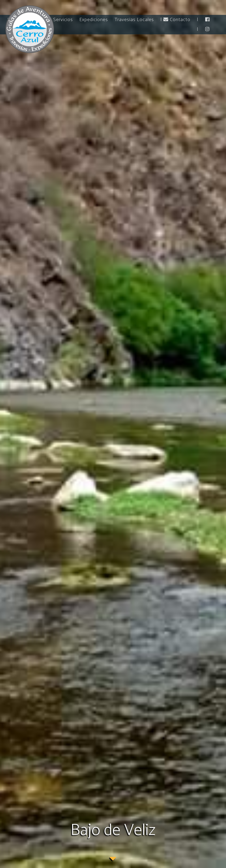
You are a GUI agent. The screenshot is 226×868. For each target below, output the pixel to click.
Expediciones (94, 20)
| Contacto (175, 20)
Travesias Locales (134, 20)
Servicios (63, 20)
